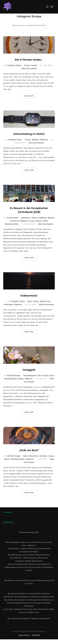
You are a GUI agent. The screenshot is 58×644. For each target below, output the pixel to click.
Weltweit (35, 144)
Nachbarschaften (12, 228)
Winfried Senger (14, 380)
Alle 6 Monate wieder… (29, 64)
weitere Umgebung (39, 222)
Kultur (39, 380)
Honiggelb (29, 374)
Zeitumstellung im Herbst (29, 139)
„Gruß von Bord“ (29, 455)
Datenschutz (8, 527)
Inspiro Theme (24, 640)
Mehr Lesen (30, 100)
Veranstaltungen (30, 380)
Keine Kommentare (29, 73)
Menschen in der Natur (38, 461)
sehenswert (26, 222)
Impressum (8, 517)
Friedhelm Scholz (14, 70)
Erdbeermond (29, 300)
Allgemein (44, 144)
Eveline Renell (12, 222)
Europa (27, 70)
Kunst (52, 380)
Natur (30, 306)
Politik (45, 225)
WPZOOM (36, 640)
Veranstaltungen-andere (14, 383)
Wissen (34, 70)
